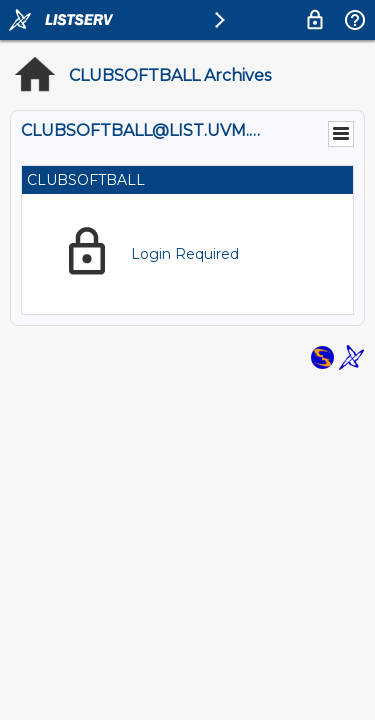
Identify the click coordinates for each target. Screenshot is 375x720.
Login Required (185, 254)
